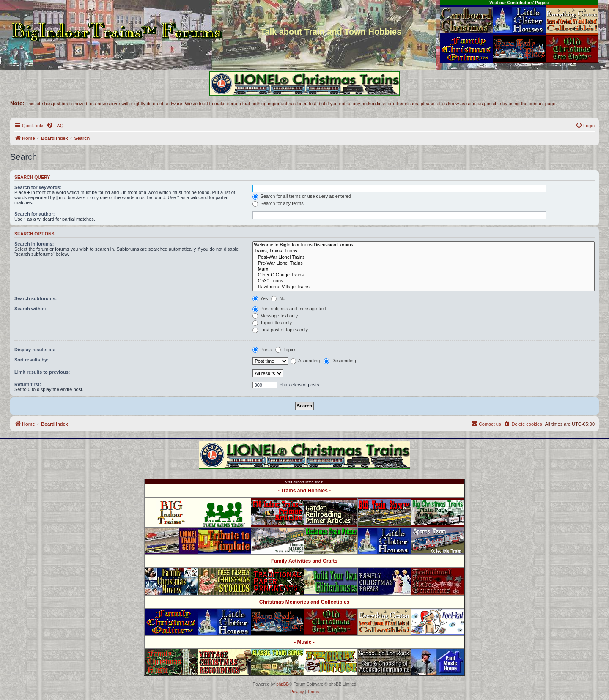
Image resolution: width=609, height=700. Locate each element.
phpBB (283, 684)
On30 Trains (424, 281)
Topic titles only (272, 323)
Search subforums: (36, 298)
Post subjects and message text (289, 309)
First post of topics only (280, 330)
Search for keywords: (38, 187)
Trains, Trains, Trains (424, 251)
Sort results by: (32, 360)
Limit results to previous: (42, 372)
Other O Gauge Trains (424, 275)
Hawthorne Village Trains (424, 287)
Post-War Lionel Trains (424, 257)
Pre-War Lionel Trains (424, 263)
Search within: (30, 309)
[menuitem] (55, 126)
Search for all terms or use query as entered (302, 196)
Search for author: (34, 214)
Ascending (305, 361)
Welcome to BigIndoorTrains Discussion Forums (424, 245)
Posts (262, 350)
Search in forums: (34, 244)
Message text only (275, 316)
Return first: (28, 384)
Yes (260, 298)
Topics (286, 350)
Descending (340, 361)
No (278, 298)
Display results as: (35, 350)
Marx (424, 269)
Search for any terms (278, 203)
